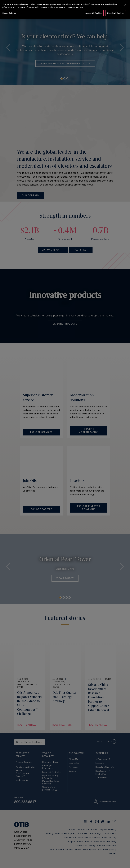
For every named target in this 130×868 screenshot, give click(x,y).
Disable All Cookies (116, 9)
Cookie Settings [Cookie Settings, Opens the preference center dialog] (9, 9)
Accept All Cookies (94, 9)
